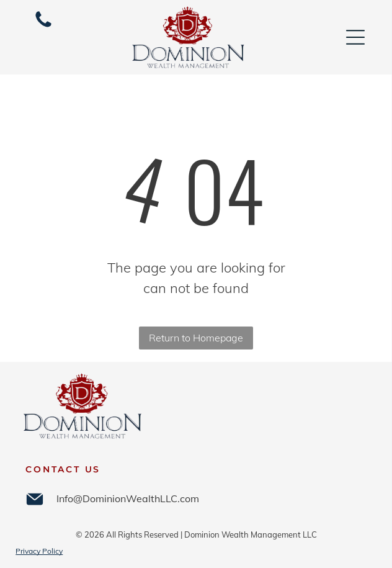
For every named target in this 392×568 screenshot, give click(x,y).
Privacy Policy (39, 551)
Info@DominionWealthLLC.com (128, 498)
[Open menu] (355, 37)
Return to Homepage (196, 338)
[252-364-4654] (43, 26)
